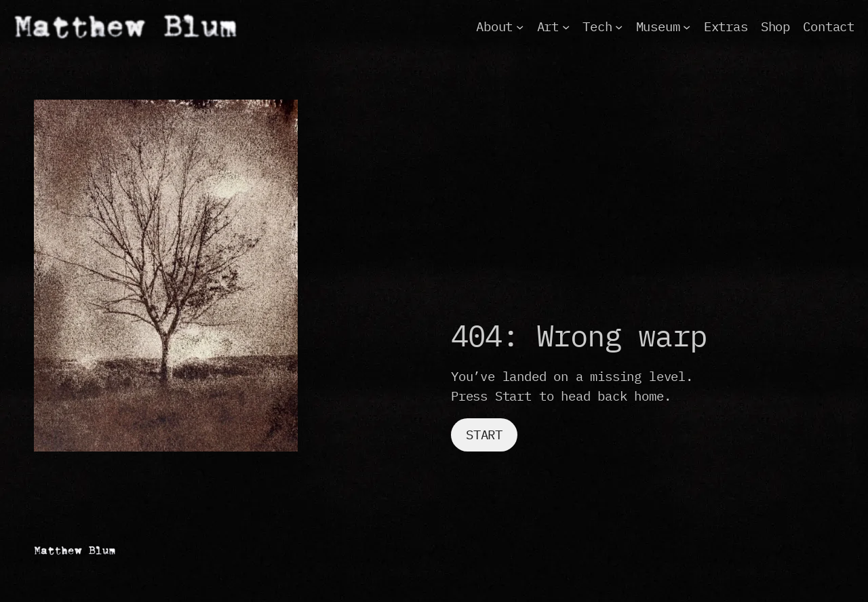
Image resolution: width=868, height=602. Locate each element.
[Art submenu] (566, 26)
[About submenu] (520, 26)
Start (484, 435)
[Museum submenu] (687, 26)
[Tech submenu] (619, 26)
